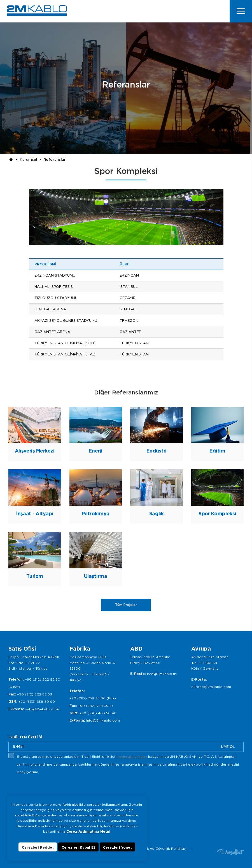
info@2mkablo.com (103, 720)
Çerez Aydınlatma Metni (88, 831)
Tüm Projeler (126, 605)
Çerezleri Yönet (117, 847)
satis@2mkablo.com (43, 709)
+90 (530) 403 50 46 (98, 713)
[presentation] (51, 789)
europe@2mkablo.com (211, 687)
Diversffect (230, 852)
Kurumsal (28, 159)
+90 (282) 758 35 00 (88, 698)
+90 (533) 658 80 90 (37, 701)
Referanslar (55, 159)
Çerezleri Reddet (38, 847)
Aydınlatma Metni (132, 756)
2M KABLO (37, 11)
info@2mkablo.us (162, 674)
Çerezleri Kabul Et (78, 847)
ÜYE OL (228, 747)
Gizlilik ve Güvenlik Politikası (162, 849)
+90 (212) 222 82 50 (43, 679)
